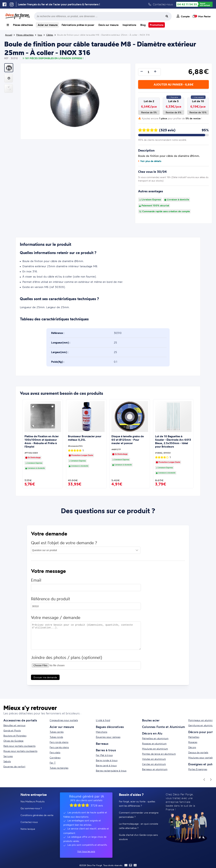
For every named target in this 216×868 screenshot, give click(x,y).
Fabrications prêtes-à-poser (78, 25)
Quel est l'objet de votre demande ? (64, 546)
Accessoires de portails (20, 720)
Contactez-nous (29, 822)
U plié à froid (103, 720)
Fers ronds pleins (59, 742)
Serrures (8, 756)
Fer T (53, 763)
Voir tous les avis (86, 851)
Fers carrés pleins (59, 747)
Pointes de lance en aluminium (159, 754)
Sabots (7, 761)
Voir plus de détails (150, 161)
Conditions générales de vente (37, 815)
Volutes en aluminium (154, 759)
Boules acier (151, 720)
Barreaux (102, 744)
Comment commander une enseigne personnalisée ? (139, 815)
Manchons (102, 732)
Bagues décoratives (110, 727)
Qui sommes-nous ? (31, 808)
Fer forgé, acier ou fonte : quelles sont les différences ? (137, 804)
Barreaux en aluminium (155, 769)
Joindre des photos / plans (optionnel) (66, 661)
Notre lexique (28, 829)
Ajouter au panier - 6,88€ (174, 84)
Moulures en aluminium (155, 749)
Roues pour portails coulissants (20, 751)
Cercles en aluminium (154, 764)
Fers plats (55, 752)
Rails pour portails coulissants (19, 746)
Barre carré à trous (106, 765)
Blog (143, 25)
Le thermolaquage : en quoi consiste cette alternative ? (139, 826)
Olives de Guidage (13, 741)
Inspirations (129, 25)
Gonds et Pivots (12, 730)
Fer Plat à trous (104, 755)
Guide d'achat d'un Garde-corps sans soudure (138, 837)
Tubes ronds (56, 737)
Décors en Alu (152, 733)
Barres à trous (106, 750)
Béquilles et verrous (14, 725)
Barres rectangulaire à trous (111, 771)
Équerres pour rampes (108, 737)
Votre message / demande (56, 621)
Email (36, 583)
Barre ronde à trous (107, 760)
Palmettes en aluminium (155, 738)
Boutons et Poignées (15, 736)
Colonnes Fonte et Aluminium (163, 727)
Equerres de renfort (14, 766)
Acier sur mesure (47, 25)
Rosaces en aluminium (154, 743)
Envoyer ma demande (45, 681)
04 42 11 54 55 (187, 4)
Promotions (157, 25)
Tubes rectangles (59, 768)
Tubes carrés (57, 732)
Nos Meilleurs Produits (33, 801)
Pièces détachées (23, 25)
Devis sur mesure (108, 25)
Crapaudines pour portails (64, 720)
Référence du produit (50, 602)
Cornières (55, 758)
